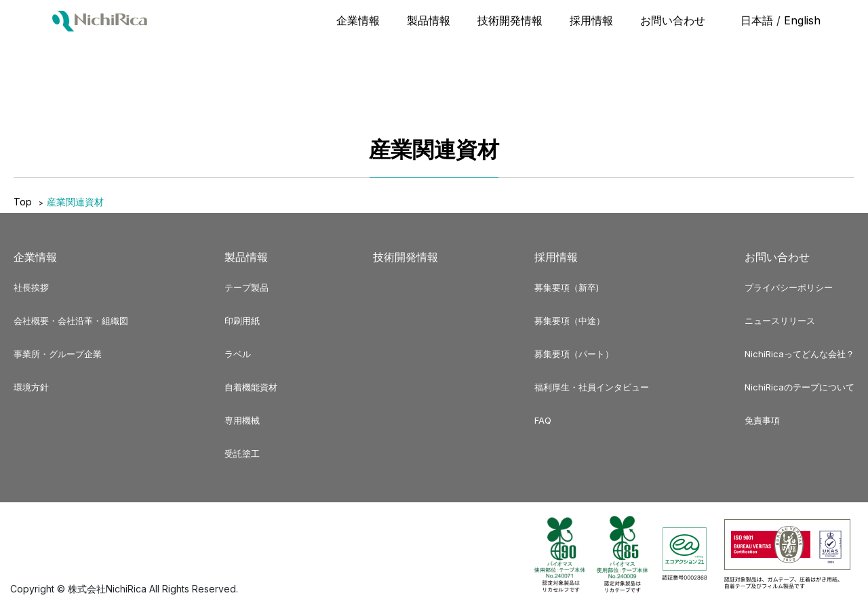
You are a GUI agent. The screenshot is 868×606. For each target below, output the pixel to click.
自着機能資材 (251, 387)
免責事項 (762, 420)
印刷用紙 (242, 321)
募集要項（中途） (570, 321)
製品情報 (429, 20)
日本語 (757, 20)
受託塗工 (242, 453)
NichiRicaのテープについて (800, 387)
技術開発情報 (510, 20)
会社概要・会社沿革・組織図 (71, 321)
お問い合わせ (673, 20)
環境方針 (31, 387)
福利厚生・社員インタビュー (592, 387)
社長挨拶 (31, 287)
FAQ (543, 420)
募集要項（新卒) (567, 287)
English (802, 20)
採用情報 (591, 20)
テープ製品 (246, 287)
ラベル (238, 354)
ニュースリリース (780, 321)
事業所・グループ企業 (58, 354)
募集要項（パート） (574, 354)
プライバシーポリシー (789, 287)
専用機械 (242, 420)
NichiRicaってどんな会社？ (800, 354)
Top (23, 202)
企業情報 (358, 20)
